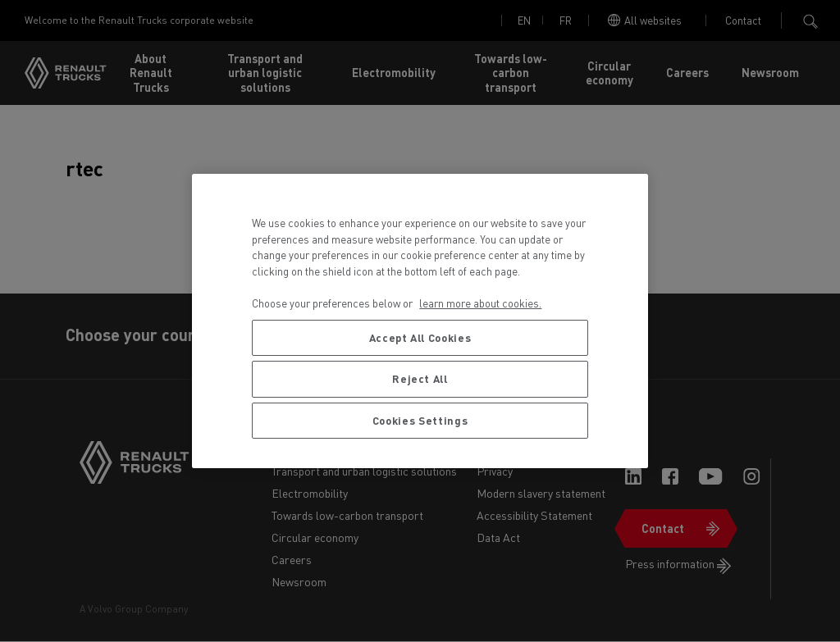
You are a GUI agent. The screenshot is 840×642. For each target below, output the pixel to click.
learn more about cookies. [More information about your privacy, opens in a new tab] (480, 303)
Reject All (420, 378)
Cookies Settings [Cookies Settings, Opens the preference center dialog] (420, 420)
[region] (420, 321)
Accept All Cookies (420, 337)
